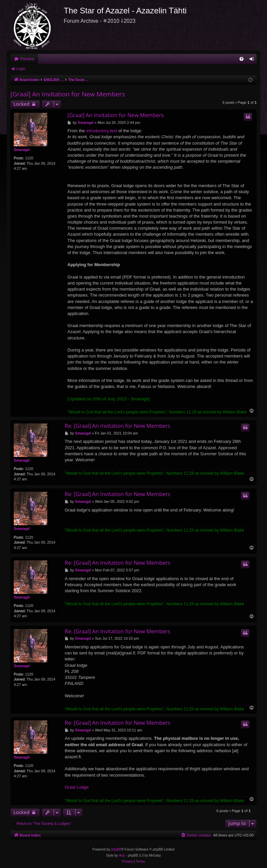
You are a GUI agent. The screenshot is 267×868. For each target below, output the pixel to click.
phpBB (116, 849)
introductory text (102, 131)
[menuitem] (242, 59)
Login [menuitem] (253, 60)
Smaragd (22, 150)
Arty (122, 855)
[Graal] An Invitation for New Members (68, 94)
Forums (27, 59)
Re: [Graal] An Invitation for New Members (118, 426)
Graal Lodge (77, 787)
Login (21, 69)
